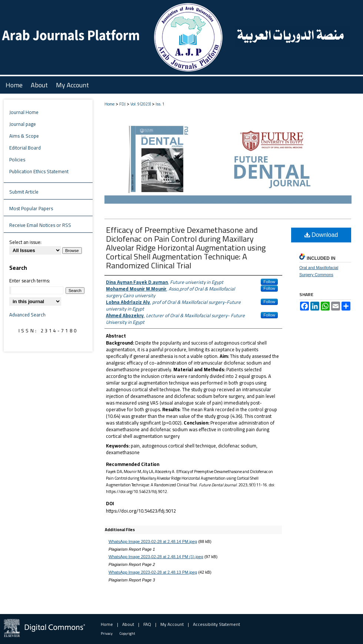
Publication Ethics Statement (39, 171)
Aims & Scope (24, 136)
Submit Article (24, 192)
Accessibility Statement (217, 624)
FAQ (147, 624)
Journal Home (24, 112)
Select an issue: (25, 242)
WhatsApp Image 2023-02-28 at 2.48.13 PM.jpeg (153, 572)
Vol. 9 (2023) (141, 104)
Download (321, 235)
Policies (17, 160)
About (128, 624)
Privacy (107, 633)
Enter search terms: (30, 281)
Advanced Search (27, 315)
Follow (269, 282)
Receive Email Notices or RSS (40, 225)
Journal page (23, 124)
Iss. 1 (160, 104)
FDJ (122, 104)
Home (109, 104)
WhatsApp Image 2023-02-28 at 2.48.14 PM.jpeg (153, 541)
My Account (172, 624)
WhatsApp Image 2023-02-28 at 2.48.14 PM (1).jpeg (156, 557)
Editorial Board (25, 148)
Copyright (127, 633)
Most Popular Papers (31, 208)
